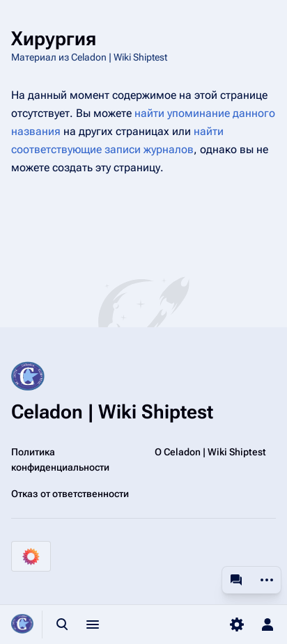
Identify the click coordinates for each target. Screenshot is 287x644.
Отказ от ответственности (70, 494)
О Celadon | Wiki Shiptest (210, 452)
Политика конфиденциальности (60, 460)
